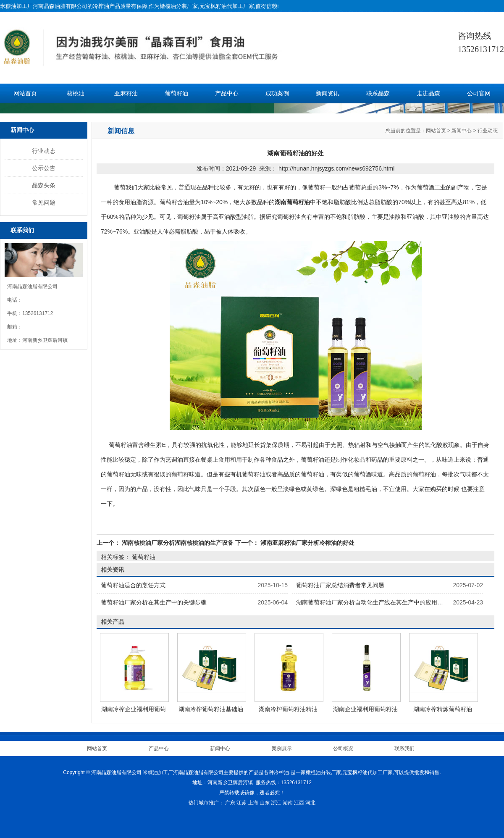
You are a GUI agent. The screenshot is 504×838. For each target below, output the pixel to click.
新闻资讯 (328, 93)
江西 (299, 803)
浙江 (276, 803)
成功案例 (277, 93)
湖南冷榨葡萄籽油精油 (288, 709)
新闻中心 (462, 131)
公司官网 (479, 93)
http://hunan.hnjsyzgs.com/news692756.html (336, 168)
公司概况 (343, 749)
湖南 (288, 803)
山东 (265, 803)
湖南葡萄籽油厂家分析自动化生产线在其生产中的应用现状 (373, 602)
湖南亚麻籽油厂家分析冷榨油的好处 (307, 543)
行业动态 (44, 151)
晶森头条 (44, 185)
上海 (253, 803)
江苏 (241, 803)
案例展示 (282, 749)
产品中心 (227, 93)
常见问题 (44, 202)
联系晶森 (378, 93)
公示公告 (44, 168)
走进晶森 (428, 93)
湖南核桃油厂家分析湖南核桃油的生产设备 (178, 543)
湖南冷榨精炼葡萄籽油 (443, 709)
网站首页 (25, 93)
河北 (310, 803)
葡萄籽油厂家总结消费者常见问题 (340, 585)
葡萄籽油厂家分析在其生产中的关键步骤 (154, 602)
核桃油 (76, 93)
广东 (230, 803)
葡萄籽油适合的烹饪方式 (133, 585)
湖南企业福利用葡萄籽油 (365, 709)
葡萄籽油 (176, 93)
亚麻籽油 (126, 93)
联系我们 (404, 749)
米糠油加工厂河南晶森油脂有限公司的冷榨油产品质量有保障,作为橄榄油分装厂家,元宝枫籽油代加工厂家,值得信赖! (139, 6)
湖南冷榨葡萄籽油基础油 (211, 709)
